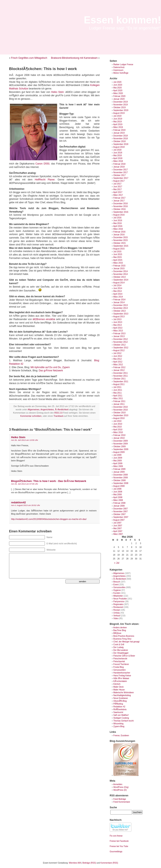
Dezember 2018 (120, 136)
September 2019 (121, 110)
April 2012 (118, 362)
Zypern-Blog (119, 726)
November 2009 (120, 444)
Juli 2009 (117, 455)
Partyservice (119, 602)
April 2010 (118, 430)
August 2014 (119, 283)
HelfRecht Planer (45, 180)
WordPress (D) (120, 790)
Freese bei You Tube (119, 846)
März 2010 (118, 432)
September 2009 (121, 449)
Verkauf (117, 616)
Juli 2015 (117, 252)
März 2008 (118, 500)
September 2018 (121, 144)
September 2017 (121, 178)
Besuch (117, 582)
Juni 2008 (118, 492)
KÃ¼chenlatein (120, 681)
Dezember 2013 (120, 305)
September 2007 (121, 517)
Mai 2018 (117, 155)
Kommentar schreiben (31, 416)
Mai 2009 (117, 461)
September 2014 (121, 280)
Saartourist (118, 712)
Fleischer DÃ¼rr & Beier (124, 656)
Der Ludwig (118, 647)
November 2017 (120, 172)
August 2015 (119, 249)
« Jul (117, 563)
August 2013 (119, 317)
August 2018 (119, 147)
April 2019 (118, 124)
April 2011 (118, 396)
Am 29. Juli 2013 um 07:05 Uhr (25, 484)
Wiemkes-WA (75, 863)
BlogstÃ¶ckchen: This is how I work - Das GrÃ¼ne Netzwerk (49, 481)
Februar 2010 (119, 435)
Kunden (117, 593)
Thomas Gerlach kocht (123, 721)
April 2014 (118, 294)
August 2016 (119, 215)
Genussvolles (119, 587)
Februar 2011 (119, 401)
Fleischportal (119, 661)
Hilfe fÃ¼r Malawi (121, 678)
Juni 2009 (118, 458)
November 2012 (120, 342)
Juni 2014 (118, 288)
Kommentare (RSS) (109, 863)
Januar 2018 (119, 167)
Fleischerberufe (120, 659)
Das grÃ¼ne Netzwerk (51, 371)
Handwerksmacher (122, 673)
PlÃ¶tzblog (118, 704)
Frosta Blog (118, 667)
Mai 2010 (117, 427)
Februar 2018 (119, 164)
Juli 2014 (117, 285)
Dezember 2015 (120, 237)
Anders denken (120, 628)
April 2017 (118, 192)
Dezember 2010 (120, 407)
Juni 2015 (118, 254)
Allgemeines (34, 409)
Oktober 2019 (119, 107)
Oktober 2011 (119, 379)
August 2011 (119, 384)
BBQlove (117, 633)
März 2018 (118, 161)
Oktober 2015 (119, 243)
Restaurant (118, 607)
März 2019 (118, 127)
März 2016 (118, 229)
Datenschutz (119, 67)
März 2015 (118, 263)
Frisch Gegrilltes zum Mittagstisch (29, 58)
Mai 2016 (117, 223)
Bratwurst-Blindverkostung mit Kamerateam (74, 58)
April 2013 (118, 328)
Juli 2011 (117, 387)
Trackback (58, 416)
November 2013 (120, 308)
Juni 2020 (118, 85)
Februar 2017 (119, 198)
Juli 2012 (117, 353)
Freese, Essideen (121, 736)
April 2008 (118, 497)
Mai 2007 (117, 528)
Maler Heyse (119, 690)
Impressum (118, 70)
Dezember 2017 (120, 170)
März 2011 (118, 398)
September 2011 (121, 382)
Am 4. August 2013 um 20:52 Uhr (26, 505)
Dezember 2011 (120, 373)
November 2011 (120, 376)
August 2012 (119, 350)
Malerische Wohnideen (124, 693)
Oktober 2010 (119, 413)
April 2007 (118, 531)
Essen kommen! (122, 20)
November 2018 (120, 139)
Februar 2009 (119, 469)
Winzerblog (118, 724)
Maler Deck (118, 687)
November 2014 (120, 274)
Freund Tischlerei (121, 664)
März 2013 (118, 331)
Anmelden (118, 784)
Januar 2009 (119, 472)
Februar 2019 (119, 130)
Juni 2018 (118, 153)
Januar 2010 (119, 438)
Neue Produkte (120, 599)
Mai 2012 (117, 359)
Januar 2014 (119, 302)
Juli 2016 (117, 218)
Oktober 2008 (119, 480)
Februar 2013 (119, 333)
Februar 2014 (119, 300)
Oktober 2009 (119, 447)
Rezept (117, 610)
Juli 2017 (117, 184)
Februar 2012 (119, 367)
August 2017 (119, 181)
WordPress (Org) (121, 787)
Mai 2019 (117, 122)
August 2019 (119, 113)
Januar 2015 (119, 269)
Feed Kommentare (122, 802)
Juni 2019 (118, 119)
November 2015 (120, 240)
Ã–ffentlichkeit (62, 409)
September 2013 (121, 314)
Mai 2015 (117, 257)
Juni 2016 (118, 220)
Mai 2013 (117, 325)
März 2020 (118, 93)
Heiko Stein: (57, 92)
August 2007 (119, 520)
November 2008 (120, 478)
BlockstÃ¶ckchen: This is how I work (43, 69)
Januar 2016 (119, 235)
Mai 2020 (117, 88)
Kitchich (117, 684)
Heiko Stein (18, 437)
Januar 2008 (119, 506)
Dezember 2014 (120, 271)
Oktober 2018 (119, 141)
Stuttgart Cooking (121, 718)
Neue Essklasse (121, 698)
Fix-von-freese (116, 836)
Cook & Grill (119, 644)
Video (116, 618)
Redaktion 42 (119, 707)
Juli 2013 (117, 319)
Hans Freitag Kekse (122, 676)
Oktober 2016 (119, 209)
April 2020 (118, 91)
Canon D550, (43, 164)
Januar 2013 (119, 336)
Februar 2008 (119, 503)
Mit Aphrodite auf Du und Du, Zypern (50, 367)
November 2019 (120, 105)
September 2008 (121, 483)
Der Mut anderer (121, 650)
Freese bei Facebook (119, 841)
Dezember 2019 (120, 102)
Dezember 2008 (120, 475)
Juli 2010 (117, 421)
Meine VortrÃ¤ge (121, 73)
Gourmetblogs (116, 852)
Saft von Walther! (121, 715)
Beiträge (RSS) (89, 863)
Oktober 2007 (119, 514)
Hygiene (117, 590)
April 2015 (118, 260)
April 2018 (118, 158)
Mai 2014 (117, 291)
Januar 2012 (119, 370)
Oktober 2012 (119, 345)
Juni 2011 (118, 390)
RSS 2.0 (58, 413)
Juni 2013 (118, 322)
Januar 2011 (119, 404)
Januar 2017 (119, 201)
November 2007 (120, 511)
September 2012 (121, 348)
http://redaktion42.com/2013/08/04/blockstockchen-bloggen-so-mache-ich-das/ (49, 519)
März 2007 (118, 534)
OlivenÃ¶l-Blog (120, 701)
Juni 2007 (118, 526)
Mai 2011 (117, 393)
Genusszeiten (119, 670)
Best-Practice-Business (124, 636)
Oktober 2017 (119, 175)
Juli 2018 (117, 150)
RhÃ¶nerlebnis (120, 709)
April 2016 (118, 226)
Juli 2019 (117, 116)
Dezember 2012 (120, 339)
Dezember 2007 (120, 509)
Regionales (118, 604)
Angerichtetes (47, 409)
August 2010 (119, 418)
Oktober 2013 (119, 311)
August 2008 (119, 486)
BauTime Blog (120, 630)
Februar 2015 (119, 266)
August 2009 (119, 452)
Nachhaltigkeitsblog (122, 695)
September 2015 (121, 246)
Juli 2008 (117, 489)
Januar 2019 (119, 133)
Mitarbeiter (118, 596)
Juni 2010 (118, 424)
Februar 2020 (119, 96)
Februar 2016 (119, 232)
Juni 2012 (118, 356)
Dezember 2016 (120, 204)
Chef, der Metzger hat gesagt (126, 642)
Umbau (117, 613)
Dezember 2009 (120, 441)
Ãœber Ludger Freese (123, 64)
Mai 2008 (117, 495)
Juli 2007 (117, 523)
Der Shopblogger (121, 653)
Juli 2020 (117, 82)
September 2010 (121, 415)
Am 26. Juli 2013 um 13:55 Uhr (25, 440)
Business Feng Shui (122, 639)
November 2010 (120, 410)
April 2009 (118, 463)
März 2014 (118, 297)
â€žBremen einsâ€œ (44, 319)
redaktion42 (18, 502)
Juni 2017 (118, 187)
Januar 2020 (119, 99)
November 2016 (120, 206)
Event (116, 585)
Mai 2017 (117, 189)
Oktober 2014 (119, 277)
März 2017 (118, 195)
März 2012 (118, 365)
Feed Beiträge (120, 799)
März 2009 (118, 466)
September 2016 (121, 212)
